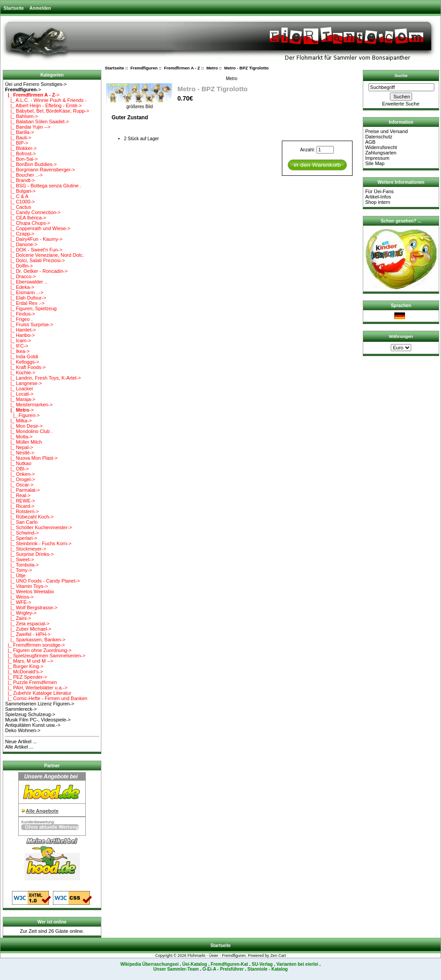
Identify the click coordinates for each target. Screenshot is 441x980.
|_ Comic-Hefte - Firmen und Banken (46, 698)
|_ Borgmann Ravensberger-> (40, 170)
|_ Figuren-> (22, 415)
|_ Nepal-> (19, 447)
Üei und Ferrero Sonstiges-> (36, 84)
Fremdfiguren (144, 68)
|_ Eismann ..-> (24, 292)
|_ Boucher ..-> (24, 175)
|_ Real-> (18, 495)
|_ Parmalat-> (22, 490)
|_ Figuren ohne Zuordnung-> (38, 650)
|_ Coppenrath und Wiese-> (38, 228)
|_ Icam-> (18, 340)
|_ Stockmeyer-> (25, 549)
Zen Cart (278, 956)
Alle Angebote (42, 811)
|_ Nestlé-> (20, 453)
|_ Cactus (18, 207)
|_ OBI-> (17, 469)
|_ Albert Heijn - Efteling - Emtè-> (43, 105)
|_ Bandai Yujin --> (28, 127)
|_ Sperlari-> (21, 538)
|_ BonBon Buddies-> (31, 164)
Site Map (375, 163)
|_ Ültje (15, 575)
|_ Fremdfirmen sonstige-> (35, 645)
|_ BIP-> (16, 143)
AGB (370, 142)
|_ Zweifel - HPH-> (28, 634)
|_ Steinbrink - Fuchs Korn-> (38, 543)
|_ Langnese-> (23, 383)
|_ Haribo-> (20, 335)
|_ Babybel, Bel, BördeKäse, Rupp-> (47, 111)
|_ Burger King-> (24, 666)
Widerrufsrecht (381, 147)
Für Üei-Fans (379, 191)
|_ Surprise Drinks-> (29, 554)
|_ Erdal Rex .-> (25, 303)
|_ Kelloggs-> (22, 362)
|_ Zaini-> (18, 618)
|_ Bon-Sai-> (21, 159)
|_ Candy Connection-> (33, 212)
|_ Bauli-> (18, 138)
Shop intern (377, 202)
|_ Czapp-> (20, 234)
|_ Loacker (19, 389)
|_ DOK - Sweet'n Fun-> (34, 250)
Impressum (377, 158)
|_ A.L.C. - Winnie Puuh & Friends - (46, 100)
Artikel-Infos (378, 197)
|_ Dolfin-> (19, 266)
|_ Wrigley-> (21, 613)
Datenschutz (379, 137)
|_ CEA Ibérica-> (25, 218)
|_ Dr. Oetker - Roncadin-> (36, 271)
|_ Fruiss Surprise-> (29, 324)
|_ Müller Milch (23, 442)
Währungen (401, 336)
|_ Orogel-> (20, 479)
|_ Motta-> (19, 437)
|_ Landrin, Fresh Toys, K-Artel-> (43, 378)
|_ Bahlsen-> (21, 116)
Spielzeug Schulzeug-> (30, 714)
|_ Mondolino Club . (29, 431)
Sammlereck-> (21, 709)
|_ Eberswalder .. (26, 282)
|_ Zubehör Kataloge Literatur (38, 693)
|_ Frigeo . (19, 319)
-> (23, 89)
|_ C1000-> (20, 202)
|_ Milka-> (18, 421)
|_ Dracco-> (20, 276)
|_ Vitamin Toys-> (26, 586)
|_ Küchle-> (20, 373)
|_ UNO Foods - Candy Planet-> (42, 581)
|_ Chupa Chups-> (28, 223)
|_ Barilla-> (19, 132)
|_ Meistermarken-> (29, 405)
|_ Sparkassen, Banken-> (35, 640)
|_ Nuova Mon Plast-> (31, 458)
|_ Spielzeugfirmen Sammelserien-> (45, 656)
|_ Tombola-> (22, 565)
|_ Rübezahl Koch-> (29, 517)
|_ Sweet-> (19, 559)
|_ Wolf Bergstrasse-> (31, 607)
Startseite (14, 8)
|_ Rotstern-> (22, 511)
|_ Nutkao (18, 463)
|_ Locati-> (19, 394)
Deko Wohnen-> (23, 730)
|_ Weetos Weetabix (29, 591)
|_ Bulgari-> (20, 191)
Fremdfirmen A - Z (182, 68)
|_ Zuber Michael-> (28, 629)
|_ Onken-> (20, 474)
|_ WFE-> (18, 602)
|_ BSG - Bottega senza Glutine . (43, 186)
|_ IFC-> (16, 346)
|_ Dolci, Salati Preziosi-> (35, 260)
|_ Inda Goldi (21, 356)
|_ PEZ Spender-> (26, 677)
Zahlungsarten (381, 153)
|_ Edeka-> (20, 287)
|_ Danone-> (21, 244)
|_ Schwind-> (22, 533)
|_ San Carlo (21, 522)
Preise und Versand (386, 131)
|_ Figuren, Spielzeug (31, 308)
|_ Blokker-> (21, 148)
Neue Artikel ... (21, 741)
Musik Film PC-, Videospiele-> (38, 720)
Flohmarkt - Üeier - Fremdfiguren (217, 956)
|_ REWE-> (20, 501)
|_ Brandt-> (20, 180)
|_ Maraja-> (20, 399)
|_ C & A (16, 196)
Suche (401, 75)
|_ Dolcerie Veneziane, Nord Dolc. (44, 255)
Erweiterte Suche (401, 104)
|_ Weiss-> (19, 597)
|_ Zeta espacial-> (27, 624)
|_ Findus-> (20, 314)
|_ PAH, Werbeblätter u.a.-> (36, 688)
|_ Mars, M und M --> (29, 661)
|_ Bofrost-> (20, 154)
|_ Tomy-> (18, 570)
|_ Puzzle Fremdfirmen (31, 682)
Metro (212, 68)
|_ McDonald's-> (24, 672)
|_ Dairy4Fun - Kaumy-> (34, 239)
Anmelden (40, 8)
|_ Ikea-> (17, 351)
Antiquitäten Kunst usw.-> (32, 725)
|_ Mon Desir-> (24, 426)
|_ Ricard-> (20, 506)
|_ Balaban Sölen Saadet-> (37, 121)
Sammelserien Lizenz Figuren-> (40, 704)
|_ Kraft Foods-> (25, 367)
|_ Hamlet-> (20, 330)
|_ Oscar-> (19, 485)
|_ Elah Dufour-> (25, 298)
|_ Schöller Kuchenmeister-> (38, 527)
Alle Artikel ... (19, 747)
